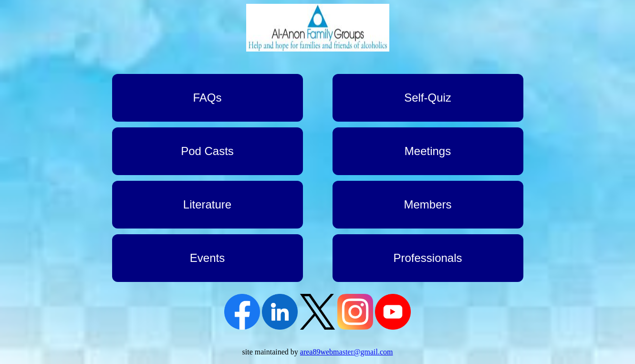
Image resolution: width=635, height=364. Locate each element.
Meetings (428, 151)
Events (207, 258)
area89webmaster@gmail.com (347, 352)
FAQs (207, 98)
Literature (207, 204)
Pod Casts (207, 151)
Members (427, 204)
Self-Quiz (428, 98)
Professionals (427, 258)
